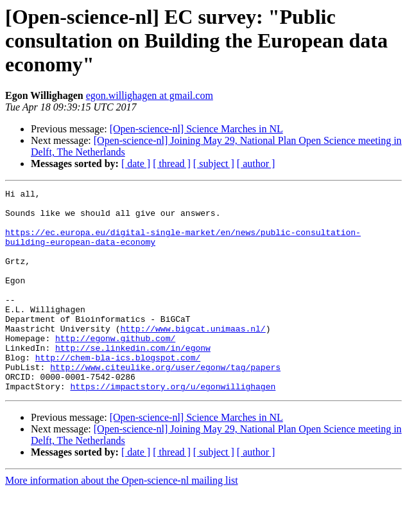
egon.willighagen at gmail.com (150, 95)
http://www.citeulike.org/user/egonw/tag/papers (165, 403)
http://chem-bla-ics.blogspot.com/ (118, 392)
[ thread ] (172, 164)
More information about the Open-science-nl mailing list (122, 521)
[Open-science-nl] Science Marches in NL (196, 129)
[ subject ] (214, 164)
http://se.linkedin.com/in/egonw (133, 380)
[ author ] (256, 164)
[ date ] (136, 164)
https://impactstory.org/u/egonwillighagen (173, 427)
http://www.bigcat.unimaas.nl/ (193, 357)
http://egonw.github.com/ (115, 369)
